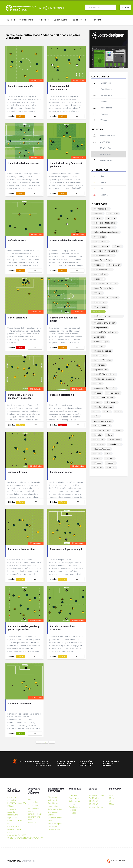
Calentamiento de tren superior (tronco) (56, 812)
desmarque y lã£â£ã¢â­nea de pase (14, 829)
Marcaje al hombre (102, 426)
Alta (21, 116)
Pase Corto (99, 440)
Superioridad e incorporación (24, 163)
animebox (12, 797)
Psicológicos (36, 698)
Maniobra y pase (55, 824)
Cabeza (97, 458)
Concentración (100, 307)
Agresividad (99, 337)
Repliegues (112, 402)
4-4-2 (119, 412)
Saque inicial (100, 237)
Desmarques (100, 365)
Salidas (110, 458)
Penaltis (118, 246)
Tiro (109, 454)
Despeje (111, 463)
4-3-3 (108, 412)
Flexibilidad (99, 279)
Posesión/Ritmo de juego (105, 374)
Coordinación (115, 265)
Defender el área (17, 240)
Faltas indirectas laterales (105, 223)
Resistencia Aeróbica (103, 270)
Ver (35, 116)
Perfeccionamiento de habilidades (103, 317)
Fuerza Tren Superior (103, 288)
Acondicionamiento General (106, 251)
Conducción (115, 444)
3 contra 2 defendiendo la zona (66, 240)
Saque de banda (101, 242)
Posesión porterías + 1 (62, 395)
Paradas (98, 463)
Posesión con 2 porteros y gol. (66, 549)
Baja (21, 734)
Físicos (100, 102)
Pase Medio (115, 440)
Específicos (36, 80)
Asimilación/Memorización (105, 332)
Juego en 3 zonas (17, 472)
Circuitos (98, 293)
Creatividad (99, 312)
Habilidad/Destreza (102, 449)
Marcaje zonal (114, 393)
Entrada (98, 435)
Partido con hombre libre (21, 549)
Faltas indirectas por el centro (107, 232)
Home (11, 20)
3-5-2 (97, 416)
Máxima (21, 348)
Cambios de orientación (21, 86)
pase (30, 820)
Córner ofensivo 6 (18, 318)
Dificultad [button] (62, 20)
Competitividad (101, 328)
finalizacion (33, 805)
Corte (110, 435)
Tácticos (101, 114)
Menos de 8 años (104, 136)
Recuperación (100, 302)
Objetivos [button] (81, 20)
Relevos (112, 468)
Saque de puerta (101, 246)
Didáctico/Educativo (103, 360)
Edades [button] (45, 20)
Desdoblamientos (102, 430)
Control (118, 430)
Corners (112, 218)
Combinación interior (61, 472)
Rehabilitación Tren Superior (106, 298)
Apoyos (97, 402)
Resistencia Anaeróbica (104, 256)
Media (21, 425)
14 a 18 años (102, 154)
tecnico (31, 799)
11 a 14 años (102, 148)
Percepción (99, 346)
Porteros (98, 218)
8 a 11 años (102, 142)
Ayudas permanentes (103, 421)
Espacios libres (101, 370)
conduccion (33, 802)
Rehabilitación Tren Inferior (105, 284)
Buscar (125, 7)
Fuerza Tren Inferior (102, 260)
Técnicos (101, 120)
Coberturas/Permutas (103, 407)
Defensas (98, 214)
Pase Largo (99, 444)
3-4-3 (97, 412)
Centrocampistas (101, 209)
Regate (97, 454)
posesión (32, 823)
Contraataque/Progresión (105, 388)
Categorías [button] (27, 20)
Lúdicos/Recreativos (103, 351)
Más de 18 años (104, 161)
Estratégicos (36, 312)
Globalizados (36, 389)
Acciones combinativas (104, 398)
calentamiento (34, 817)
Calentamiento (100, 274)
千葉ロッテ (12, 818)
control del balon (35, 814)
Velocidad (98, 265)
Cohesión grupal (101, 342)
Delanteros (113, 214)
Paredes (98, 393)
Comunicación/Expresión (105, 323)
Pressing (98, 384)
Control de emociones (20, 704)
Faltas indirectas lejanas (104, 228)
